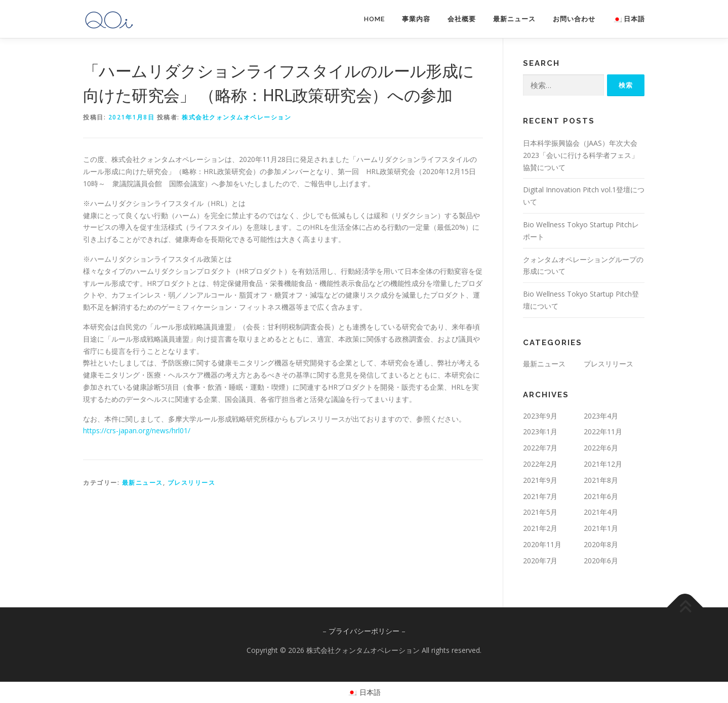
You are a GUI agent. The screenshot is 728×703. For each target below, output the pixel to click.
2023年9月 (540, 416)
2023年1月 (540, 431)
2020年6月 (601, 561)
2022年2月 (540, 464)
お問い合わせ (574, 19)
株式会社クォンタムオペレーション (236, 117)
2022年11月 (603, 431)
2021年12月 (603, 464)
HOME (374, 19)
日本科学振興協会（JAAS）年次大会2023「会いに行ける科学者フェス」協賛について (581, 155)
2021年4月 (601, 512)
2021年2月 (540, 528)
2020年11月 (542, 544)
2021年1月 (601, 528)
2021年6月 (601, 496)
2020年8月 (601, 544)
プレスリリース (192, 483)
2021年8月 (601, 480)
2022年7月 (540, 448)
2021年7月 (540, 496)
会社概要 (462, 19)
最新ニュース (514, 19)
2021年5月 (540, 512)
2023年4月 (601, 416)
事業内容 (416, 19)
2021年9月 (540, 480)
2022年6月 (601, 448)
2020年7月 (540, 561)
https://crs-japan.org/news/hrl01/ (137, 430)
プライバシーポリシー (364, 631)
